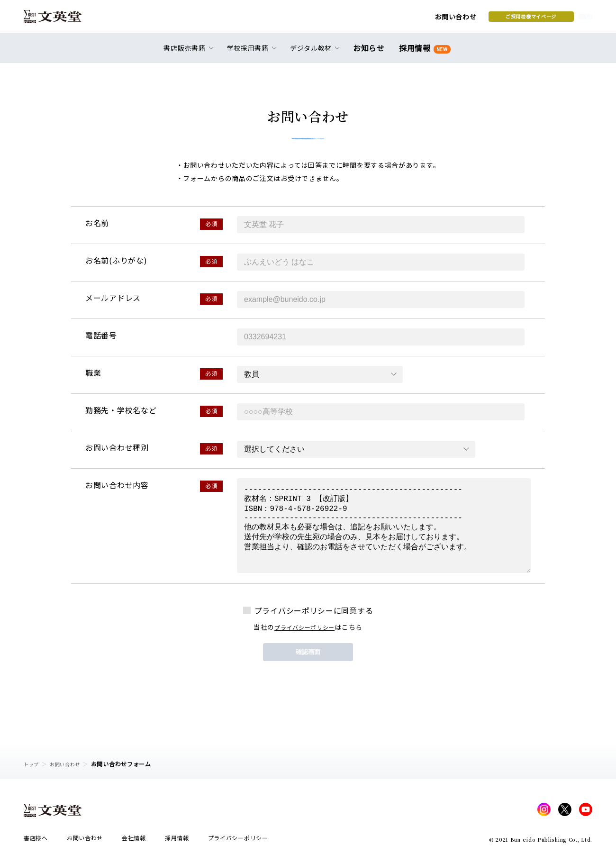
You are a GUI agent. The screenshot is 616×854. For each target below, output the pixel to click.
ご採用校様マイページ (455, 19)
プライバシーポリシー (304, 627)
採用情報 (423, 53)
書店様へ (36, 840)
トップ (33, 764)
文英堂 (61, 20)
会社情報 (134, 840)
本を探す (550, 19)
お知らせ (371, 53)
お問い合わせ (380, 20)
